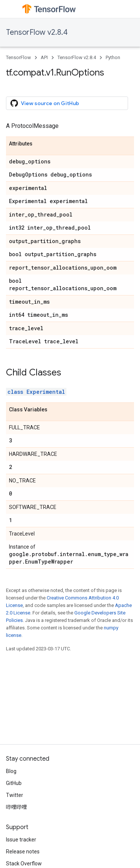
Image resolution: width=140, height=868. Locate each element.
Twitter (15, 795)
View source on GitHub (45, 103)
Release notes (23, 852)
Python (113, 57)
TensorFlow (18, 57)
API (44, 57)
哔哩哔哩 (16, 807)
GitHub (14, 783)
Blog (11, 771)
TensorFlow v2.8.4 (37, 32)
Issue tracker (21, 840)
